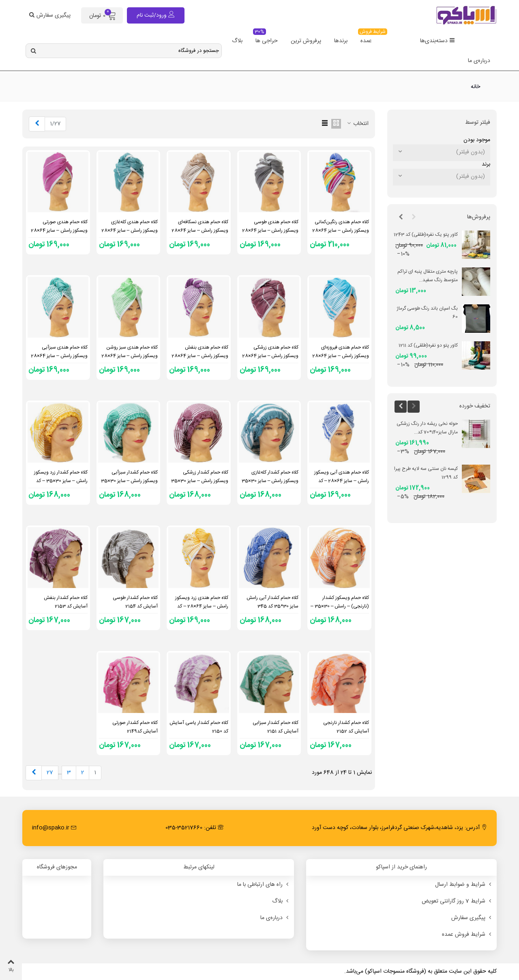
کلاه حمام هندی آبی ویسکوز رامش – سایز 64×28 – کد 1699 (342, 481)
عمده (368, 38)
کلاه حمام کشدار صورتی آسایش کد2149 (135, 727)
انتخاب (357, 124)
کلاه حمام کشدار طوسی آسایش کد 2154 (135, 602)
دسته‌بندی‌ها (438, 41)
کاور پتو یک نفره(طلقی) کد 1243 (426, 235)
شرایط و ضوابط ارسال (464, 885)
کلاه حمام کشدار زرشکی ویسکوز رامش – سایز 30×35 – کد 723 (200, 481)
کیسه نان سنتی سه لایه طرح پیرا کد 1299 (426, 473)
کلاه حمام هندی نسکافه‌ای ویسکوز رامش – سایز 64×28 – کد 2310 (200, 230)
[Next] (37, 124)
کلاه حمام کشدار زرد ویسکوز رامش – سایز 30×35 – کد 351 (61, 481)
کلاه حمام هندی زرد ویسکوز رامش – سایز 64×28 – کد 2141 (202, 606)
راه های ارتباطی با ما (264, 885)
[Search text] (130, 51)
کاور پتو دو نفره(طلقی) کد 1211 (428, 345)
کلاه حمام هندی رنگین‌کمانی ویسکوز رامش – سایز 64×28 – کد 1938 (341, 230)
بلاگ (237, 41)
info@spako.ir (54, 828)
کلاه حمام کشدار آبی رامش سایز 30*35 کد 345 (272, 602)
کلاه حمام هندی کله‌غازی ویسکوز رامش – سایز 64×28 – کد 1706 (130, 230)
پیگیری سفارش (472, 918)
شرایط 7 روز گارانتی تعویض (457, 901)
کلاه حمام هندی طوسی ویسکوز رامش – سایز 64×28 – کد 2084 (270, 230)
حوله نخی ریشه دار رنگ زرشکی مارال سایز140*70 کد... (427, 428)
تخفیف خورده (475, 406)
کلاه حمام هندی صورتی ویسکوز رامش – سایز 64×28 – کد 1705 (59, 230)
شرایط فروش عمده (467, 935)
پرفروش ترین (306, 41)
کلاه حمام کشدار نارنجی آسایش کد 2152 (346, 727)
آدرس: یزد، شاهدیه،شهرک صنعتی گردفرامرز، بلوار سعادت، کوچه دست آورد (399, 828)
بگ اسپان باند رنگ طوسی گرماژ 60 (427, 313)
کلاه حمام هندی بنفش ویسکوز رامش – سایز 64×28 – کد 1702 (200, 356)
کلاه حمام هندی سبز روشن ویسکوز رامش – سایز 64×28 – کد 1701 (130, 356)
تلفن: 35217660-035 (194, 828)
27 (50, 773)
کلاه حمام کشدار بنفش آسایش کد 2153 (66, 602)
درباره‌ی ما (479, 61)
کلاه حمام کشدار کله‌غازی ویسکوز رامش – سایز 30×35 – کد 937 (270, 481)
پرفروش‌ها (479, 217)
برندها (341, 41)
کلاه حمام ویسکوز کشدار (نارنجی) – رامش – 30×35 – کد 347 (340, 606)
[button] (414, 218)
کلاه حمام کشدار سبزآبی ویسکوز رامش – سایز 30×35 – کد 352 (130, 481)
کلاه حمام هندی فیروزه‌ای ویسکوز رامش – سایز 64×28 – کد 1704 (341, 356)
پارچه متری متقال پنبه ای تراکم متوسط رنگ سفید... (428, 276)
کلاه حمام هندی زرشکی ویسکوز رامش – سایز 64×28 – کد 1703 (270, 356)
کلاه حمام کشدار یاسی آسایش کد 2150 (199, 727)
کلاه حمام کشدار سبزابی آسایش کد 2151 (276, 727)
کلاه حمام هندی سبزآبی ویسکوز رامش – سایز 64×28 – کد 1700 (59, 356)
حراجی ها (265, 38)
